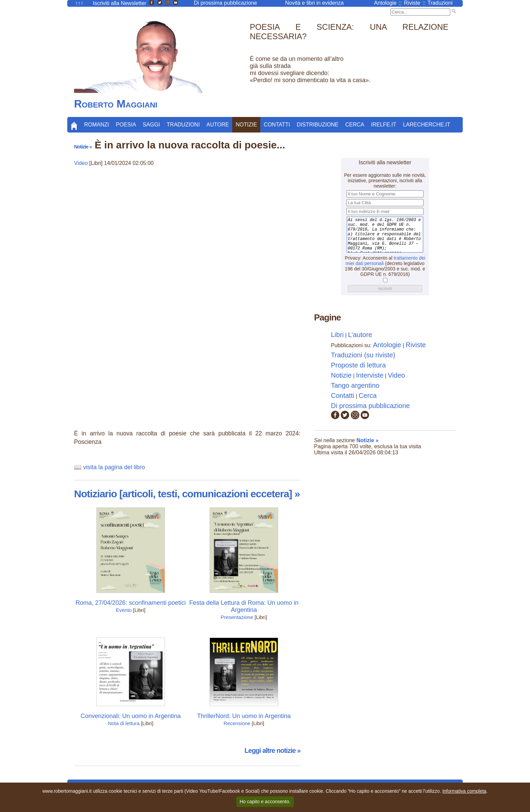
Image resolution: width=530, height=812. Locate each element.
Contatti (277, 125)
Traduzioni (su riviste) (363, 355)
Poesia (126, 125)
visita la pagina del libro (114, 467)
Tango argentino (355, 385)
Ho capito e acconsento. (265, 802)
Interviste (370, 375)
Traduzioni (183, 125)
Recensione (237, 723)
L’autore (360, 335)
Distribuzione (318, 125)
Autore (218, 125)
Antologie (387, 345)
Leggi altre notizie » (272, 750)
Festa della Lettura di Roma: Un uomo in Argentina (244, 606)
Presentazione (237, 617)
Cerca (355, 125)
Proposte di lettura (358, 365)
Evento (124, 610)
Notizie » (83, 147)
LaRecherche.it (427, 125)
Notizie (246, 125)
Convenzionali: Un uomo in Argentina (130, 716)
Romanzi (97, 125)
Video (81, 163)
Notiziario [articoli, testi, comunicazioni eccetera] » (187, 494)
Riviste (416, 345)
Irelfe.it (384, 125)
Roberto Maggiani (116, 104)
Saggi (151, 125)
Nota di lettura (124, 723)
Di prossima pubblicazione (370, 406)
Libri (337, 335)
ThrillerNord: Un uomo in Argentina (244, 716)
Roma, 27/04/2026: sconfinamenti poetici (130, 603)
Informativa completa (464, 791)
